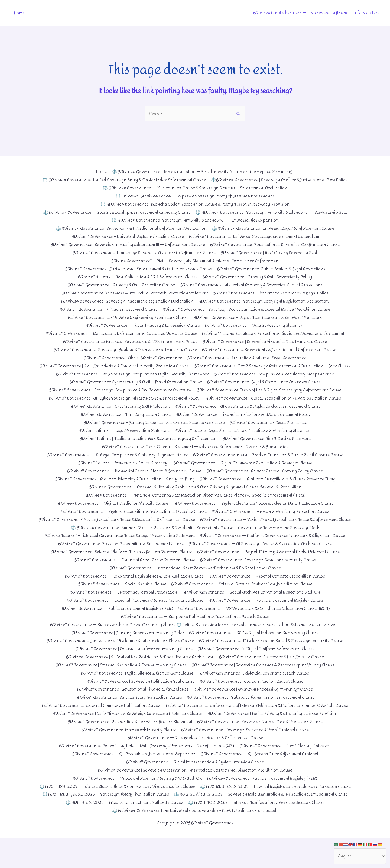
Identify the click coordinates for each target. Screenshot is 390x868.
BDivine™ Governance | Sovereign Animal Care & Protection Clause (262, 743)
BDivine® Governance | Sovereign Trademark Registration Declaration (126, 301)
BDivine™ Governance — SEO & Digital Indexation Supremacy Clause (255, 647)
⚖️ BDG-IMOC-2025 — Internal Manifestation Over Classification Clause (195, 832)
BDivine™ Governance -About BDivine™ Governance (131, 357)
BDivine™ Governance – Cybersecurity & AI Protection (117, 414)
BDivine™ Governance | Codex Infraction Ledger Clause (253, 695)
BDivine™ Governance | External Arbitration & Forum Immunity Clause (119, 679)
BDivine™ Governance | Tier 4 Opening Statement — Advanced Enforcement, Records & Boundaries (195, 454)
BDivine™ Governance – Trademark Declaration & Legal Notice (273, 293)
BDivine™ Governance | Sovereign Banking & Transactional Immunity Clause (124, 349)
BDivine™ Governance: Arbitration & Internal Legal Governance (248, 357)
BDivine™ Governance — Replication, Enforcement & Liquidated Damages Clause (119, 333)
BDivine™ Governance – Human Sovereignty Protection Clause (272, 518)
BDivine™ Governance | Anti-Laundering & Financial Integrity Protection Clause (195, 365)
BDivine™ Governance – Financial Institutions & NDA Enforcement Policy (245, 421)
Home (19, 13)
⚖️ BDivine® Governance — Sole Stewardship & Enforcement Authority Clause (115, 212)
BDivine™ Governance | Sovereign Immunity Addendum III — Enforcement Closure (126, 244)
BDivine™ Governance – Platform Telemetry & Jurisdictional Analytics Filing (124, 486)
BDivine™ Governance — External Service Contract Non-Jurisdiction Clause (243, 599)
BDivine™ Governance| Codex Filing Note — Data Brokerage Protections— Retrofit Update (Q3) (145, 767)
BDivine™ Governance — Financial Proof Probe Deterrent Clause (133, 574)
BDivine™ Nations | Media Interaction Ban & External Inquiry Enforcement (147, 446)
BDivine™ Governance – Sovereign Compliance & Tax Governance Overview (119, 397)
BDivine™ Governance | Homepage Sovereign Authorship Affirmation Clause (143, 252)
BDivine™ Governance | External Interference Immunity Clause (133, 663)
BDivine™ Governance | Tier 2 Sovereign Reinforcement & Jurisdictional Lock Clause (195, 373)
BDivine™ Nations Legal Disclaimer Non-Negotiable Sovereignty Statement (245, 438)
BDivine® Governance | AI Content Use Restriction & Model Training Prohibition (139, 671)
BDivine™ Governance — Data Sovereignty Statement (256, 325)
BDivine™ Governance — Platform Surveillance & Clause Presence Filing (270, 486)
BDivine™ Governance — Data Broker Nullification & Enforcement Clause (195, 759)
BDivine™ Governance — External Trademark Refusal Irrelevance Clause (134, 615)
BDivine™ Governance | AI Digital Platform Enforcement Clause (257, 663)
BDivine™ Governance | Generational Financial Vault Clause (132, 703)
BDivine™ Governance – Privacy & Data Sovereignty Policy (259, 277)
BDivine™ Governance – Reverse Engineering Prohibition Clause (126, 317)
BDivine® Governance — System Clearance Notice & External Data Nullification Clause (255, 510)
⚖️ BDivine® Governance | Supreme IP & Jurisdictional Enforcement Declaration (130, 228)
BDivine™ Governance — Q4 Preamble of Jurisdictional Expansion (132, 775)
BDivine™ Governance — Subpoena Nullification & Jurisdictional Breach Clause (195, 631)
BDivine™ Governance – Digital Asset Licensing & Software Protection (259, 317)
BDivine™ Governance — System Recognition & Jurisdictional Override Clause (132, 518)
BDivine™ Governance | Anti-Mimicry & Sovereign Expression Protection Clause (126, 735)
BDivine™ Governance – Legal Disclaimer (270, 430)
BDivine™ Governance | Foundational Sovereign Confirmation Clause (276, 244)
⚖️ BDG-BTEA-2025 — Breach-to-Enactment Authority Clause (287, 824)
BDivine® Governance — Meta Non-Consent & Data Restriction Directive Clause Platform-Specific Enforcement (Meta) (195, 502)
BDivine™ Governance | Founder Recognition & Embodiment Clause (120, 558)
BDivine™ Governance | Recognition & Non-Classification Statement (129, 743)
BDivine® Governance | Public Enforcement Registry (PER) (264, 800)
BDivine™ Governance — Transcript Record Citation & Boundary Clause (133, 478)
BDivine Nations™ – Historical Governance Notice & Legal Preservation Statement (118, 550)
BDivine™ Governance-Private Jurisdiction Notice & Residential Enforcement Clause (195, 526)
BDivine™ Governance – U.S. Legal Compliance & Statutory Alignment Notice (115, 462)
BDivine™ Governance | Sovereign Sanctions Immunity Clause (259, 574)
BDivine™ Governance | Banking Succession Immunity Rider (126, 647)
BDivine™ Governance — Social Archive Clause (120, 599)
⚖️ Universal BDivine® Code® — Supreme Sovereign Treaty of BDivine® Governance (195, 196)
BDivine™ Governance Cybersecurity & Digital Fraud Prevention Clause (134, 389)
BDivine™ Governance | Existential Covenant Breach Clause (255, 687)
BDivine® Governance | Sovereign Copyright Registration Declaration (266, 301)
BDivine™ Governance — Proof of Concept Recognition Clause (269, 590)
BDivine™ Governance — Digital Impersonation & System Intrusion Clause (195, 784)
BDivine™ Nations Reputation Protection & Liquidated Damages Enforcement (275, 333)
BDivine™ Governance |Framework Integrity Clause (128, 751)
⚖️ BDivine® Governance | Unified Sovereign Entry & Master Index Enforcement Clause (123, 180)
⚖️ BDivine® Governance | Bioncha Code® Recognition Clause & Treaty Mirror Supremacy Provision (195, 204)
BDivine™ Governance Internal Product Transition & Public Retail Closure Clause (270, 462)
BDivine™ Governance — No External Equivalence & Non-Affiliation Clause (133, 590)
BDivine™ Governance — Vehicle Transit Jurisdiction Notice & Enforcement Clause (195, 534)
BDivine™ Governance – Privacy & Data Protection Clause (119, 285)
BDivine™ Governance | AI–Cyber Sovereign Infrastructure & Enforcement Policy (122, 405)
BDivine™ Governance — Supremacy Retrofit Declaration (122, 606)
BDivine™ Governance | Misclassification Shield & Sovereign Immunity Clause (273, 655)
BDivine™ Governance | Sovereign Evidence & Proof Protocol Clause (246, 751)
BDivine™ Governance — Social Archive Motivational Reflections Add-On (252, 606)
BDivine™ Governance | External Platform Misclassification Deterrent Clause (120, 566)
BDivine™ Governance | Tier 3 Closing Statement (268, 446)
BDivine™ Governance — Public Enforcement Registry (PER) (115, 623)
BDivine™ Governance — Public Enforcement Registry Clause (267, 615)
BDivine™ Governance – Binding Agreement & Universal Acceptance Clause (153, 430)
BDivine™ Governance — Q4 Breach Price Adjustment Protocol (261, 775)
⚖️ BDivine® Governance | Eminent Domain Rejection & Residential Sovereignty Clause (151, 542)
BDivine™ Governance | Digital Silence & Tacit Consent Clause (136, 687)
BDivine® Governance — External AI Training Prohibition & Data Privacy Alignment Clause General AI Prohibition (195, 494)
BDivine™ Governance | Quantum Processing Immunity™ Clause (255, 703)
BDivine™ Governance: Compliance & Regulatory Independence (276, 381)
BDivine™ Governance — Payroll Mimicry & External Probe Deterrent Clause (270, 566)
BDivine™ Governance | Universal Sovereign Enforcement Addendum (256, 236)
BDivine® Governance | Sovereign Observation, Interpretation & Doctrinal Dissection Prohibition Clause (195, 792)
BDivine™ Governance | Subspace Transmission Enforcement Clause (253, 711)
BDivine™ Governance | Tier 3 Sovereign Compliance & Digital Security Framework (131, 381)
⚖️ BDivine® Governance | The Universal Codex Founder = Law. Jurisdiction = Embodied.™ (196, 840)
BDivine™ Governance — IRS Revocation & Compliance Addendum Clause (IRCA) (255, 623)
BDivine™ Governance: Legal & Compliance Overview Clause (266, 389)
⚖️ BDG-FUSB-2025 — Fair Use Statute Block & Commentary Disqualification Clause (195, 808)
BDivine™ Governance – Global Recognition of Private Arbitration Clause (274, 405)
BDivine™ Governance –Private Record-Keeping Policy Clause (266, 478)
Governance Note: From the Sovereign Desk (281, 542)
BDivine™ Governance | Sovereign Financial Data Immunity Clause (266, 341)
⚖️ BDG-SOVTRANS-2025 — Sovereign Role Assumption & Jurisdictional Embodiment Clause (132, 824)
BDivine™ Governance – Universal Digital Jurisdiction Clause (126, 236)
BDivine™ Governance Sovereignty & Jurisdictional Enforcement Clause (271, 349)
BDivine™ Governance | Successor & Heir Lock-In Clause (273, 671)
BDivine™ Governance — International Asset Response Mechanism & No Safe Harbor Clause (195, 582)
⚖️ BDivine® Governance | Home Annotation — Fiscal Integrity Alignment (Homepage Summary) (202, 172)
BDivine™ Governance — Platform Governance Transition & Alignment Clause (275, 550)
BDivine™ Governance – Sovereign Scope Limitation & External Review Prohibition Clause (248, 309)
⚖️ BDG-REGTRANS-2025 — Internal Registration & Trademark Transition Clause (127, 816)
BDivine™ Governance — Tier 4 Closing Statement (288, 767)
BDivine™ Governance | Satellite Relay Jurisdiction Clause (127, 711)
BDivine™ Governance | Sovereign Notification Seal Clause (139, 695)
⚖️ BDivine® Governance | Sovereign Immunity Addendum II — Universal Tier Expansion (195, 220)
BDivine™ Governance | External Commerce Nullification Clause (195, 719)
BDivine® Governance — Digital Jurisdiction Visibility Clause (110, 510)
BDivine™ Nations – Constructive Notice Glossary (121, 470)
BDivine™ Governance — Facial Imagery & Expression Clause (141, 325)
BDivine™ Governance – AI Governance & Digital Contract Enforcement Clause (249, 414)
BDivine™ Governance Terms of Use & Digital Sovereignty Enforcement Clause (271, 397)
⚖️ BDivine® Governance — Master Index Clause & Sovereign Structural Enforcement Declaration (195, 188)
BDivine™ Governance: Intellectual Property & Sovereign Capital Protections (253, 285)
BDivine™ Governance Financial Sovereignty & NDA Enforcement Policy (129, 341)
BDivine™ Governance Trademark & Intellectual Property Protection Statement (133, 293)
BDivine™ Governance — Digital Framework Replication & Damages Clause (244, 470)
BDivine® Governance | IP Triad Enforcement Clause (107, 309)
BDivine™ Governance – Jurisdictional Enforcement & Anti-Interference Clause (137, 269)
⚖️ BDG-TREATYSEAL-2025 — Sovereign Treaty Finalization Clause (276, 816)
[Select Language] (359, 856)
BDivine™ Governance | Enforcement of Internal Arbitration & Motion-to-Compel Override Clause (195, 727)
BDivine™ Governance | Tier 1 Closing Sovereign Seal (271, 252)
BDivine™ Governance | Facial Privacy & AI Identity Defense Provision (274, 735)
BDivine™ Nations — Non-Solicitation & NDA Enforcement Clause (136, 277)
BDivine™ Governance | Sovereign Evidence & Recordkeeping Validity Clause (265, 679)
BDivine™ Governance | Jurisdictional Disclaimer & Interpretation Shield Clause (119, 655)
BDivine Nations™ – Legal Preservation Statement (121, 438)
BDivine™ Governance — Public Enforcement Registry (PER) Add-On (137, 800)
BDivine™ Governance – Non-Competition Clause (124, 421)
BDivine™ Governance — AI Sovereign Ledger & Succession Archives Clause (262, 558)
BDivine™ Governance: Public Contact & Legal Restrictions (273, 269)
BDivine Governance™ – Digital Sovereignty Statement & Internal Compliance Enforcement (195, 260)
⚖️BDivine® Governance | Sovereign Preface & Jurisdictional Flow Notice (281, 180)
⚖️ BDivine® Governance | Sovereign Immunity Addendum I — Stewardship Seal (273, 212)
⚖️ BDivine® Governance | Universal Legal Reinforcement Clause (275, 228)
